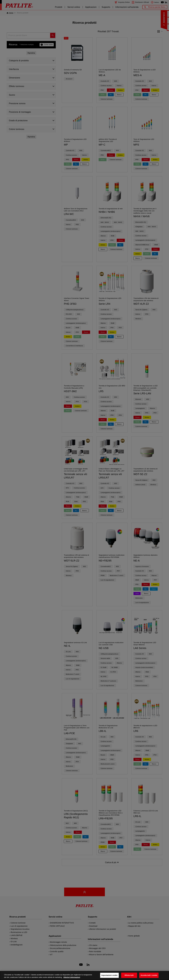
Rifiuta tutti (129, 977)
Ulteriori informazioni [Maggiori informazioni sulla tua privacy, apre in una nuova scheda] (72, 979)
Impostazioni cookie (110, 977)
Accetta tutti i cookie (149, 977)
